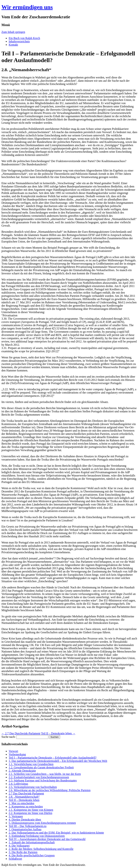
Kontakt (13, 45)
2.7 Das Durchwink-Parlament (21, 733)
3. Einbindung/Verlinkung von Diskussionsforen (37, 836)
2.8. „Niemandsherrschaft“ (24, 797)
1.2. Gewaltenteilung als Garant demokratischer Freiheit (41, 767)
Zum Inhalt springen (13, 32)
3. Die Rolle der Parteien (23, 852)
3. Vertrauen (16, 816)
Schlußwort (15, 859)
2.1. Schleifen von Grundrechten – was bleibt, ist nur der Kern (45, 774)
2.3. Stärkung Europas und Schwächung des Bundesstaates (43, 780)
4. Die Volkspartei (19, 846)
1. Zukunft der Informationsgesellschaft (32, 842)
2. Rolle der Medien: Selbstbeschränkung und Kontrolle (41, 849)
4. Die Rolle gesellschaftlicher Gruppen (32, 855)
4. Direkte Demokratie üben (25, 820)
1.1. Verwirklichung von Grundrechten (31, 764)
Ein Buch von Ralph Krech (24, 38)
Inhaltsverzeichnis (19, 41)
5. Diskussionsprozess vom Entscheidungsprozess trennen (42, 823)
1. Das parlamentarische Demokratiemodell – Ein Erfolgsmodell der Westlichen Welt (58, 761)
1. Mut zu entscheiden (21, 803)
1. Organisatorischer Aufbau (25, 829)
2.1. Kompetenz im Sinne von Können (31, 810)
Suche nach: (9, 737)
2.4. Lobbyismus (18, 784)
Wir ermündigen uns (27, 7)
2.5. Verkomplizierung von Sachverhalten (33, 787)
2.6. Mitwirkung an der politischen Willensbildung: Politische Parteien (50, 790)
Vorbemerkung (17, 754)
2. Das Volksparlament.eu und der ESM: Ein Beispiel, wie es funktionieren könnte (56, 833)
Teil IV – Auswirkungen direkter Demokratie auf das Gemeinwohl (47, 839)
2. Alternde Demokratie (22, 771)
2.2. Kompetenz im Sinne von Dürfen (30, 813)
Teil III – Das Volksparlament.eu (28, 826)
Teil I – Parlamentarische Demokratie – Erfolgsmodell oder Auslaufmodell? (53, 758)
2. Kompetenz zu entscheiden (26, 807)
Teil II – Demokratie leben (58, 733)
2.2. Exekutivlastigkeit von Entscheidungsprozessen (39, 777)
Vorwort (13, 751)
